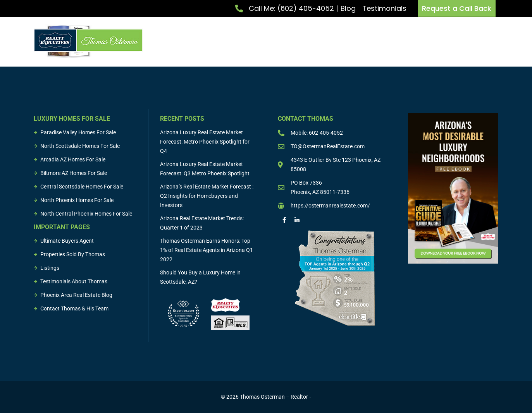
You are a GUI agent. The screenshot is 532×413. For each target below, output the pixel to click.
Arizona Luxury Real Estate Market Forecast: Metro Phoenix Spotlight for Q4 (205, 142)
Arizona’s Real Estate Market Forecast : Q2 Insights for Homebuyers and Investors (207, 196)
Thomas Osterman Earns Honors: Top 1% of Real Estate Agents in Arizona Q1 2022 (207, 250)
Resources (485, 40)
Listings (397, 40)
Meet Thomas (191, 40)
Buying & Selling (350, 40)
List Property (241, 40)
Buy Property (293, 40)
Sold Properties (439, 40)
